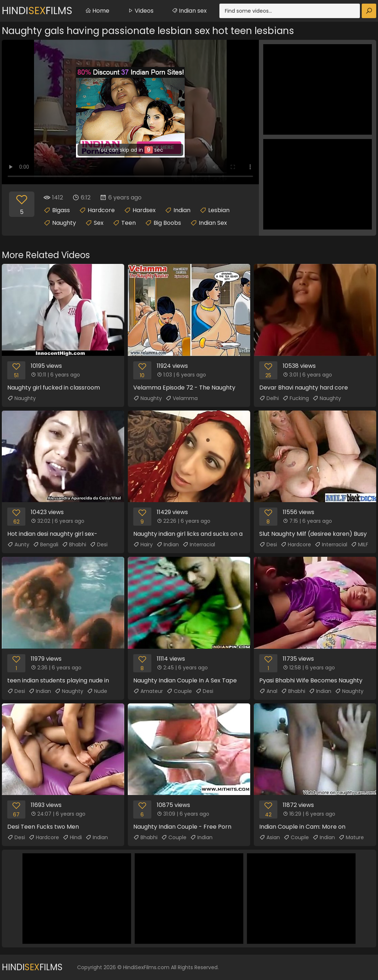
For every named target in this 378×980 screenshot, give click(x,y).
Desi (99, 544)
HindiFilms (37, 11)
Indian (182, 210)
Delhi (269, 398)
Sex (99, 223)
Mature (351, 837)
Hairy (143, 544)
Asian (270, 837)
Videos (140, 11)
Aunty (18, 544)
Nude (97, 691)
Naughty (64, 223)
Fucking (296, 398)
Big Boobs (167, 223)
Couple (179, 691)
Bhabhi (74, 544)
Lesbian (219, 210)
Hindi (72, 837)
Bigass (61, 210)
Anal (268, 691)
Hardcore (101, 210)
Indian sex (189, 11)
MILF (360, 544)
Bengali (46, 544)
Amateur (148, 691)
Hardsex (144, 210)
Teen (129, 223)
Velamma (182, 398)
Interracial (199, 544)
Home (97, 11)
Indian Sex (213, 223)
